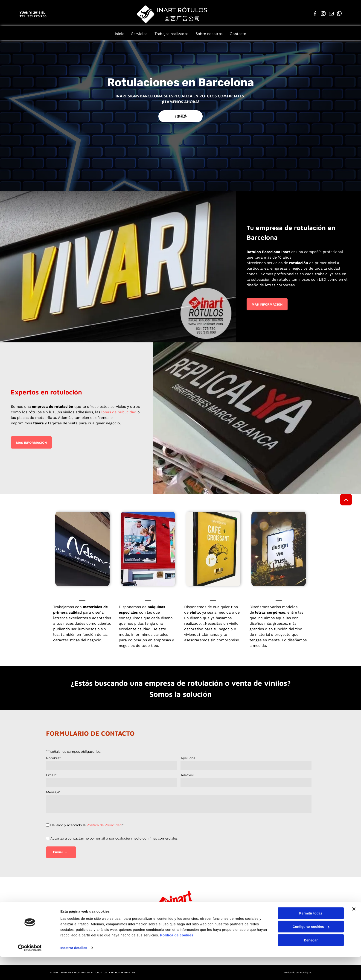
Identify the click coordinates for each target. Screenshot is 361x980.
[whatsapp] (339, 14)
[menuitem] (120, 34)
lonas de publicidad (119, 412)
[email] (331, 14)
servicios (275, 263)
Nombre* (53, 758)
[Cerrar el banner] (354, 932)
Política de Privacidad (104, 825)
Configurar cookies (311, 950)
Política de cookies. (177, 958)
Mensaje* (53, 792)
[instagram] (323, 14)
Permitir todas (311, 936)
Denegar (311, 963)
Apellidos (188, 758)
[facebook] (315, 14)
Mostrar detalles (74, 971)
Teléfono (187, 775)
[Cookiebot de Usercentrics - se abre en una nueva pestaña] (30, 971)
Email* (51, 775)
